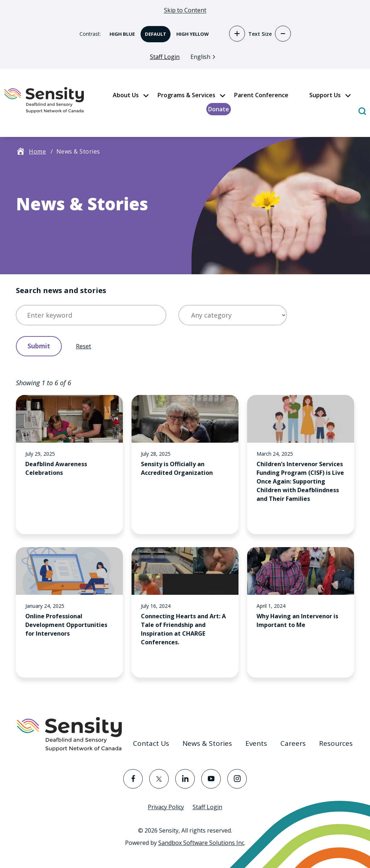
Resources (336, 743)
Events (256, 743)
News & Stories (207, 743)
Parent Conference (261, 96)
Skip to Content (185, 10)
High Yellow (190, 33)
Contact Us (151, 743)
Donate (219, 111)
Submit (39, 347)
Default (153, 33)
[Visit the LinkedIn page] (185, 779)
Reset (83, 347)
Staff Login (165, 58)
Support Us (325, 96)
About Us (126, 96)
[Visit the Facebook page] (133, 779)
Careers (293, 743)
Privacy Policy (166, 807)
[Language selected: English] (205, 58)
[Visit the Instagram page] (237, 779)
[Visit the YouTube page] (211, 779)
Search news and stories (61, 291)
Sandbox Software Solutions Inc (201, 843)
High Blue (120, 33)
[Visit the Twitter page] (159, 779)
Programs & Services (186, 96)
